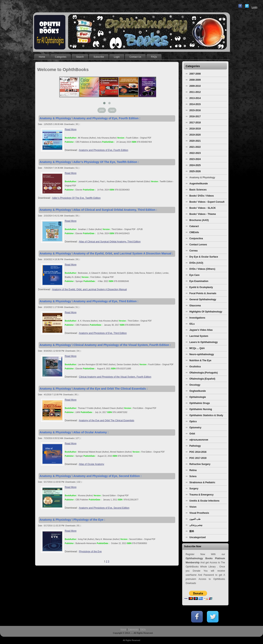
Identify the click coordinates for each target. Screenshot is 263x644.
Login (254, 7)
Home (123, 629)
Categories (133, 629)
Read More (71, 129)
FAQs (143, 629)
